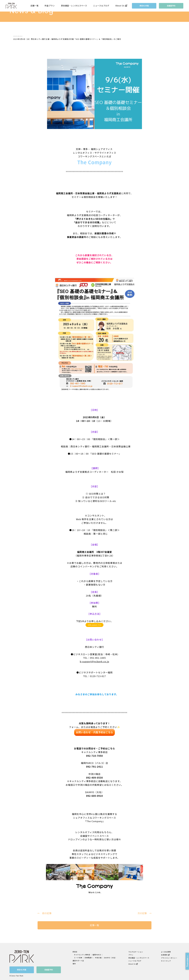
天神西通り (89, 957)
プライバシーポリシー (169, 958)
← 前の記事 (44, 913)
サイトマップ (166, 960)
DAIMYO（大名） (110, 957)
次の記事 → (145, 913)
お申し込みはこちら (95, 625)
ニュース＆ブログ (101, 6)
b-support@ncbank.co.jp (94, 661)
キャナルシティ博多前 (83, 955)
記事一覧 (94, 925)
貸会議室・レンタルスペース (74, 6)
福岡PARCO (97, 955)
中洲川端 (98, 957)
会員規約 (164, 955)
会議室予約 (171, 6)
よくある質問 (166, 952)
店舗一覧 (35, 6)
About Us (120, 6)
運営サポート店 (79, 960)
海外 (75, 963)
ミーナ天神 (79, 957)
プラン (131, 955)
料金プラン (50, 6)
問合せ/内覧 (144, 6)
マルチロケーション (135, 952)
